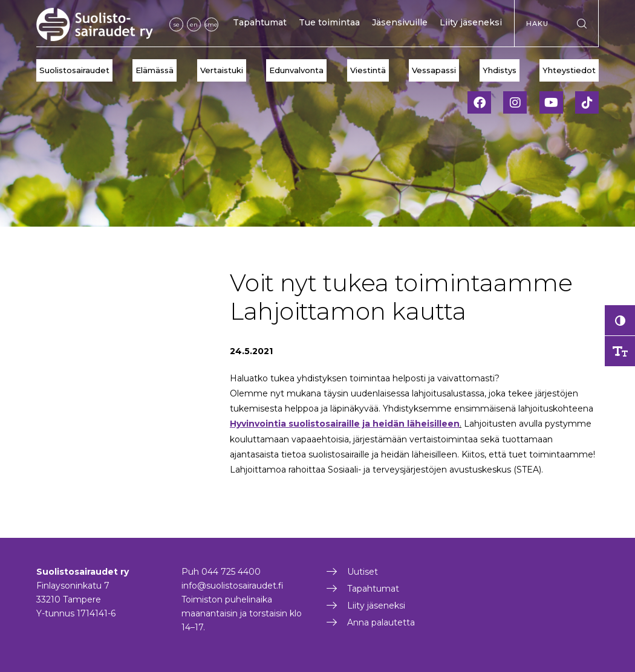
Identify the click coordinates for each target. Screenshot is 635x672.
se (177, 24)
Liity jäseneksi (471, 22)
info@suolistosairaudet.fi (233, 586)
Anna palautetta (381, 622)
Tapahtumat (260, 22)
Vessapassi (434, 70)
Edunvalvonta (296, 70)
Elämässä (155, 70)
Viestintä (368, 70)
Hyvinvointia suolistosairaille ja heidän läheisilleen (345, 424)
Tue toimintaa (329, 22)
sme (211, 24)
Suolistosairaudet (74, 70)
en (194, 24)
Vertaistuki (222, 70)
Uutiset (363, 572)
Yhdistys (500, 70)
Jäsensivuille (400, 22)
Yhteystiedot (569, 70)
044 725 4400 (231, 572)
